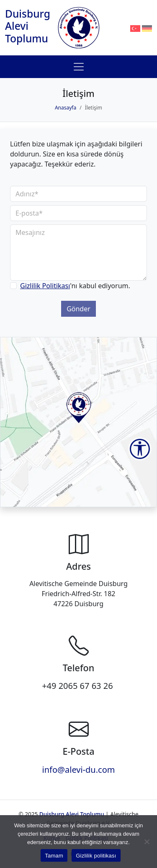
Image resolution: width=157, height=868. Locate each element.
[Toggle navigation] (79, 67)
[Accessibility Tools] (140, 449)
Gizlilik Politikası (45, 286)
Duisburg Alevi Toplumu (28, 26)
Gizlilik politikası (96, 856)
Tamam (54, 856)
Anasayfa (66, 108)
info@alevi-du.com (79, 770)
